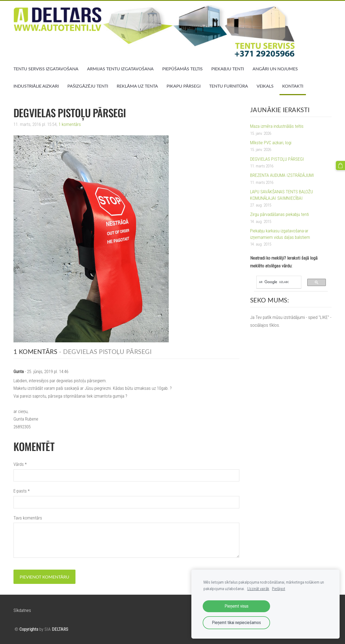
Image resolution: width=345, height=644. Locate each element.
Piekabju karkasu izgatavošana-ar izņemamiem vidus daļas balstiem (280, 234)
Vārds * (20, 464)
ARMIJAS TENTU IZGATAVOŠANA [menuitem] (120, 69)
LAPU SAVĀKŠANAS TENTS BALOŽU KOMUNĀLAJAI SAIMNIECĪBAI (282, 195)
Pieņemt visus (237, 606)
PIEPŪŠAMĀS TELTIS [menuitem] (182, 69)
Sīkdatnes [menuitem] (22, 610)
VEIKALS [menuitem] (265, 86)
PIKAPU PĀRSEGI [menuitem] (184, 86)
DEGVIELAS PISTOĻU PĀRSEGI (277, 159)
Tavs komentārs (28, 518)
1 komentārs (70, 124)
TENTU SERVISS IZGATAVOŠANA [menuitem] (46, 69)
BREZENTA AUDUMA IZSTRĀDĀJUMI (282, 175)
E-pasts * (22, 491)
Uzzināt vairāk (258, 589)
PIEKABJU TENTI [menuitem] (228, 69)
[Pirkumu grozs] (340, 166)
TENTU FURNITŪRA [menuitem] (229, 86)
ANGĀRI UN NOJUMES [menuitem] (275, 69)
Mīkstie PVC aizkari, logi (271, 143)
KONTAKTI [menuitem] (293, 86)
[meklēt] (274, 282)
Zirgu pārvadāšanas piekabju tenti (280, 214)
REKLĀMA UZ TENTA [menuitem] (137, 86)
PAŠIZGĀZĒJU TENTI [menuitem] (88, 86)
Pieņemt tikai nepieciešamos (236, 623)
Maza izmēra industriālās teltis (277, 126)
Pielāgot (279, 589)
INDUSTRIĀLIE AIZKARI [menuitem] (36, 86)
